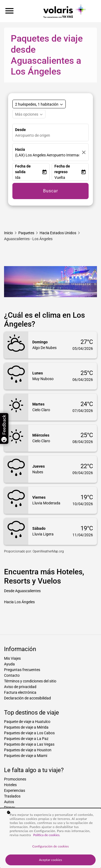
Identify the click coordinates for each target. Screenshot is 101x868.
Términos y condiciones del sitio (30, 681)
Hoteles (10, 785)
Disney (10, 807)
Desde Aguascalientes (22, 591)
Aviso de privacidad (20, 687)
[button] (28, 178)
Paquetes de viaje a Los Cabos (29, 733)
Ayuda (9, 664)
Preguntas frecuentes (22, 670)
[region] (50, 838)
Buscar (50, 191)
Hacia (20, 149)
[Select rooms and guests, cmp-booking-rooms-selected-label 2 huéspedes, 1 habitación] (39, 104)
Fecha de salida (23, 169)
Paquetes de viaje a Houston (28, 750)
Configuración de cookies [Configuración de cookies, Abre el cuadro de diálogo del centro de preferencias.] (50, 846)
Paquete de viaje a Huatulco (27, 722)
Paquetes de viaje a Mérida (26, 727)
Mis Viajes (12, 658)
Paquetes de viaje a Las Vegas (29, 744)
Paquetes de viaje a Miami (26, 756)
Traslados (12, 796)
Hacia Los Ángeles (19, 602)
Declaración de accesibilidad (27, 698)
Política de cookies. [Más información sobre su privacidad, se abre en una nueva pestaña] (47, 835)
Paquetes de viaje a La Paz (26, 739)
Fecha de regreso (62, 169)
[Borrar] (84, 152)
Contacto (12, 675)
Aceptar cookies (51, 860)
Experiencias (15, 790)
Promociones (15, 779)
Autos (9, 802)
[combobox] (52, 135)
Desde (20, 130)
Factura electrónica (20, 692)
